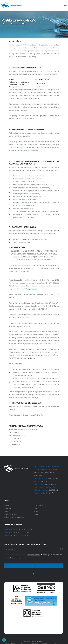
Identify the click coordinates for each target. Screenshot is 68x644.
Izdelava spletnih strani (31, 641)
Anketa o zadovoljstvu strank (14, 517)
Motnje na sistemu (11, 514)
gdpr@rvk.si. (32, 289)
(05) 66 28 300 (53, 490)
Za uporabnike (39, 505)
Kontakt (36, 514)
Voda (35, 508)
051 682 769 (50, 493)
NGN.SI (41, 641)
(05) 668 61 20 (43, 481)
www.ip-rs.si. (31, 358)
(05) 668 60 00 (53, 478)
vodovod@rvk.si (15, 444)
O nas (36, 511)
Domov (5, 24)
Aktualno (8, 508)
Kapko (7, 511)
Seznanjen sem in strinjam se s (23, 555)
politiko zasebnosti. (33, 555)
